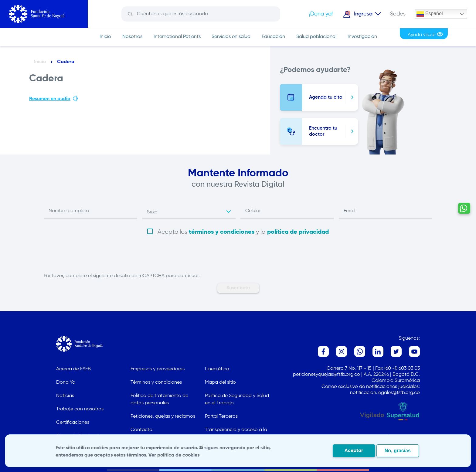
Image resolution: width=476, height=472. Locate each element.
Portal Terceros (221, 416)
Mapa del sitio (220, 382)
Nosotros (132, 37)
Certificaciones (73, 423)
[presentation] (90, 260)
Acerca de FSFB (73, 369)
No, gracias (398, 451)
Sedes (398, 14)
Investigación (362, 37)
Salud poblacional (316, 37)
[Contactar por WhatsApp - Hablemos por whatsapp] (462, 289)
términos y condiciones (222, 232)
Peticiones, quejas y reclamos (163, 416)
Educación (273, 37)
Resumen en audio (54, 98)
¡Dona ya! (321, 14)
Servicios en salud (231, 37)
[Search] (205, 14)
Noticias (65, 396)
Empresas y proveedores (158, 369)
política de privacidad (298, 232)
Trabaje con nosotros (80, 409)
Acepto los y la (243, 232)
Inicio (105, 37)
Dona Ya (66, 382)
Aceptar (354, 451)
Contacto (141, 430)
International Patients (177, 37)
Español (430, 14)
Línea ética (217, 369)
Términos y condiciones (156, 382)
